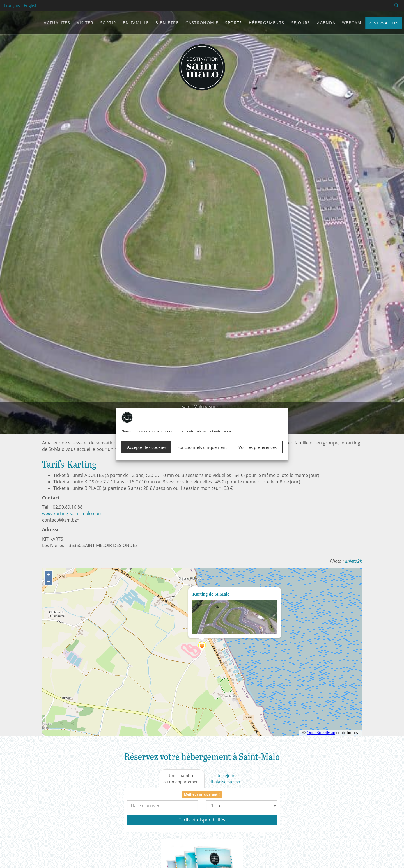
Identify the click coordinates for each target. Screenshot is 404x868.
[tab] (182, 779)
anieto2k (353, 561)
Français (12, 5)
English (31, 5)
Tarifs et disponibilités (202, 820)
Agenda (326, 23)
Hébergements (267, 23)
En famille (136, 23)
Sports (215, 407)
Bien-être (167, 23)
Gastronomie (202, 23)
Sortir (108, 23)
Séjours (301, 23)
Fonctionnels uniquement (202, 447)
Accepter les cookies (147, 447)
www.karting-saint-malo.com (72, 513)
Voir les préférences (258, 447)
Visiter (85, 23)
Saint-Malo (193, 407)
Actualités (57, 23)
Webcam (352, 23)
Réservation (384, 23)
